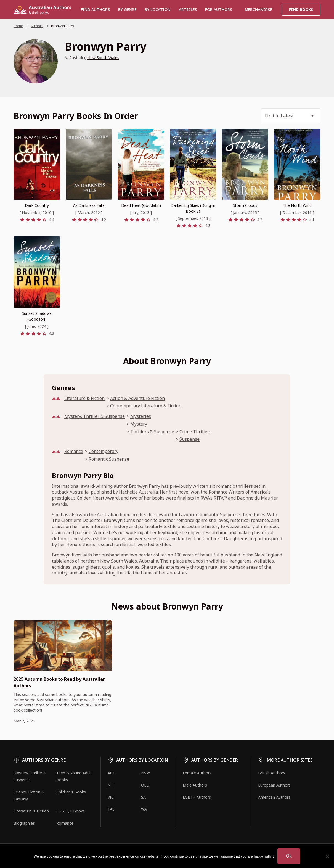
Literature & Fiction (84, 398)
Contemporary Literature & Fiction (146, 406)
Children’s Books (71, 792)
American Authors (274, 797)
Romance (74, 451)
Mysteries (141, 416)
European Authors (274, 785)
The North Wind (297, 205)
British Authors (272, 773)
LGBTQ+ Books (71, 811)
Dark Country (37, 205)
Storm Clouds (245, 205)
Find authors (95, 10)
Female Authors (197, 773)
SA (143, 797)
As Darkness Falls (89, 205)
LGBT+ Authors (197, 797)
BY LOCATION (158, 10)
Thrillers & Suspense (152, 432)
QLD (145, 785)
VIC (111, 797)
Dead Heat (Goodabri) (141, 205)
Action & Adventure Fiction (137, 398)
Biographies (24, 823)
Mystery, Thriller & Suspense (95, 416)
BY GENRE (127, 10)
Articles (188, 10)
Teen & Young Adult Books (74, 776)
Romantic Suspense (109, 459)
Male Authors (195, 785)
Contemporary (104, 451)
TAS (111, 809)
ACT (111, 773)
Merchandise (258, 10)
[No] (327, 856)
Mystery (139, 424)
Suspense (189, 439)
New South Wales (103, 58)
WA (144, 809)
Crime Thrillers (195, 432)
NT (110, 785)
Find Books (301, 10)
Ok (289, 856)
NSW (145, 773)
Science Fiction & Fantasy (29, 795)
